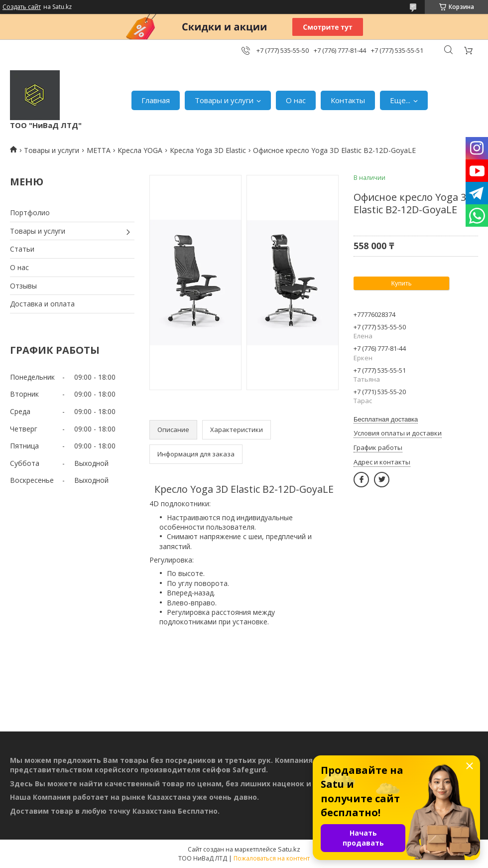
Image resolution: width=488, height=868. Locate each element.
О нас (296, 100)
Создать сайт (22, 7)
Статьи (22, 249)
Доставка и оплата (42, 304)
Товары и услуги (224, 100)
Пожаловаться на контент (272, 858)
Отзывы (23, 286)
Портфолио (30, 213)
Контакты (348, 100)
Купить (401, 283)
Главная (156, 100)
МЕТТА (99, 150)
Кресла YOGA (140, 150)
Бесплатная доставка (386, 419)
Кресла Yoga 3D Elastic (208, 150)
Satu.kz (289, 849)
